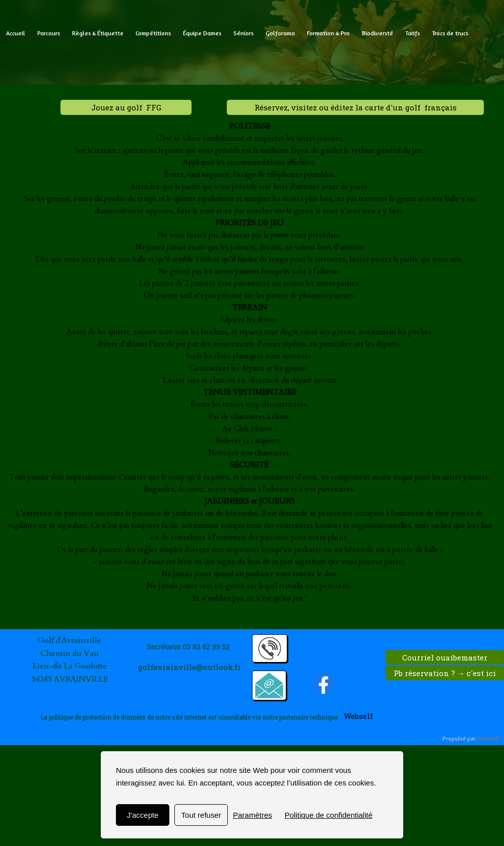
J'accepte (143, 815)
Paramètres (253, 815)
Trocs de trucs (450, 33)
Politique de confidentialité (329, 815)
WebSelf (488, 739)
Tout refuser (201, 815)
